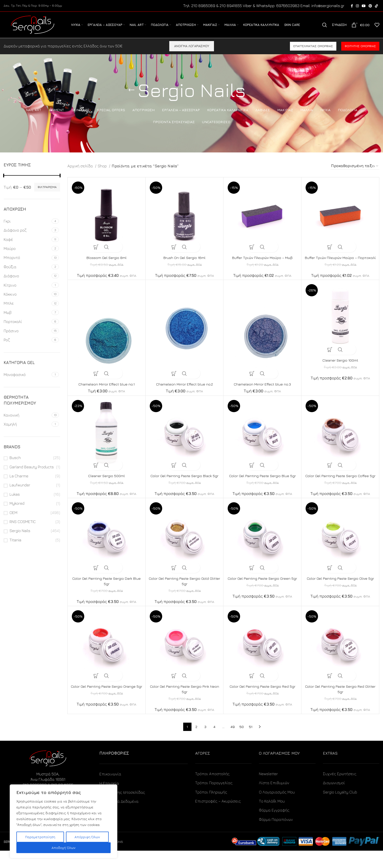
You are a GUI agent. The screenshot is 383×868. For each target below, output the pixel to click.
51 (251, 744)
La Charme (19, 482)
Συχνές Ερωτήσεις (340, 791)
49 (233, 744)
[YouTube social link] (364, 6)
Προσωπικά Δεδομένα (119, 819)
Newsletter (268, 791)
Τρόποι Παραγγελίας (214, 800)
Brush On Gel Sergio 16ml (185, 264)
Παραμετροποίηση (40, 837)
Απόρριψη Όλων (87, 837)
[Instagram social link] (357, 6)
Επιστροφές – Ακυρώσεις (218, 818)
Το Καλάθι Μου (272, 818)
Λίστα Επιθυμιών (274, 800)
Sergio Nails (20, 537)
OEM (13, 519)
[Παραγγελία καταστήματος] (355, 172)
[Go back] (131, 96)
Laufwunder (20, 491)
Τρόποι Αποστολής (212, 791)
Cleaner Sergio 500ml (106, 488)
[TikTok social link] (376, 6)
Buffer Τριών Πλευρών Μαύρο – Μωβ (262, 264)
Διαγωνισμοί (334, 800)
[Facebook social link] (352, 6)
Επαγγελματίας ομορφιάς (313, 52)
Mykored (17, 510)
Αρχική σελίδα (81, 172)
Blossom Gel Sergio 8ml (107, 264)
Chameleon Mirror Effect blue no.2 (184, 396)
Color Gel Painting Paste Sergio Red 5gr (262, 704)
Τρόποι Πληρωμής (211, 809)
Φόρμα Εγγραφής (274, 827)
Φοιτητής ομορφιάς (360, 52)
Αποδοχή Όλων (64, 848)
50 (242, 744)
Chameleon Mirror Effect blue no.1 (107, 396)
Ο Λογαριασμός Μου (277, 809)
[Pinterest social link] (370, 6)
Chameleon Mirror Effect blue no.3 (262, 396)
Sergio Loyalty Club (340, 809)
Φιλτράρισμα (47, 193)
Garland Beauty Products (32, 473)
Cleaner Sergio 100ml (340, 372)
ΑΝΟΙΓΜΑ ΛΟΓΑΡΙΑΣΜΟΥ (192, 52)
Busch (15, 464)
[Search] (325, 28)
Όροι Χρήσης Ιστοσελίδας (122, 810)
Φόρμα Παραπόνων (276, 837)
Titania (15, 546)
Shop (103, 172)
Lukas (15, 501)
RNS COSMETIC (23, 528)
